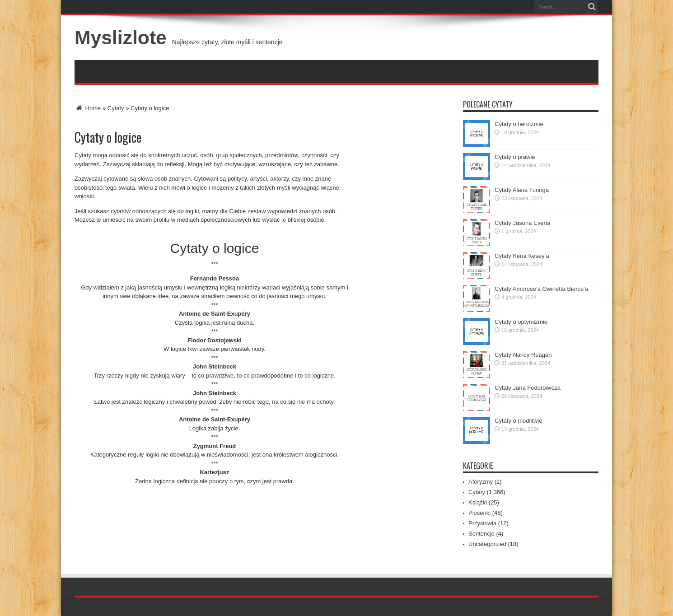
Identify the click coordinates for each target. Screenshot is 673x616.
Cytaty (116, 108)
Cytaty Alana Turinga (522, 190)
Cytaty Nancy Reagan (523, 355)
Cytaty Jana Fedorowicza (528, 388)
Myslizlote (121, 37)
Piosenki (479, 513)
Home (88, 108)
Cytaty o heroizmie (519, 124)
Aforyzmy (481, 482)
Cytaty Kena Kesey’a (522, 256)
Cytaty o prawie (515, 157)
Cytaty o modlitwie (518, 421)
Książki (478, 502)
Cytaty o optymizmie (521, 322)
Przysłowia (482, 523)
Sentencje (481, 534)
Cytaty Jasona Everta (523, 223)
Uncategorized (487, 544)
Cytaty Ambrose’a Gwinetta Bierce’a (541, 289)
